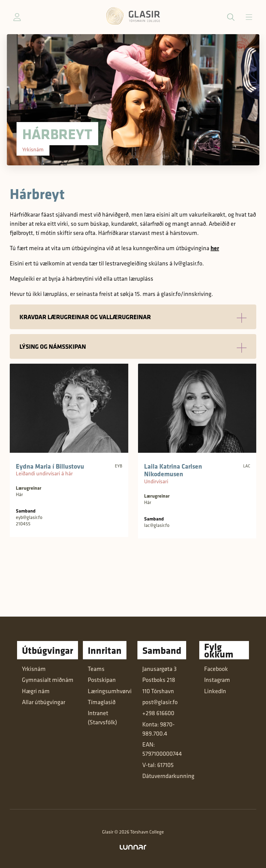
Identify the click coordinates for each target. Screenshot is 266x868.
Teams (96, 669)
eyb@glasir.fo (29, 517)
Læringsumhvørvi (110, 691)
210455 (23, 524)
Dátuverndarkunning (168, 776)
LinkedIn (215, 691)
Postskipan (102, 680)
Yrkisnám (34, 669)
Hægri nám (36, 691)
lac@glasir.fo (157, 525)
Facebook (216, 669)
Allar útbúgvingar (44, 702)
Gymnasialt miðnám (48, 680)
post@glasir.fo (160, 702)
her (215, 248)
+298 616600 (158, 713)
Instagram (217, 680)
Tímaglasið (102, 702)
